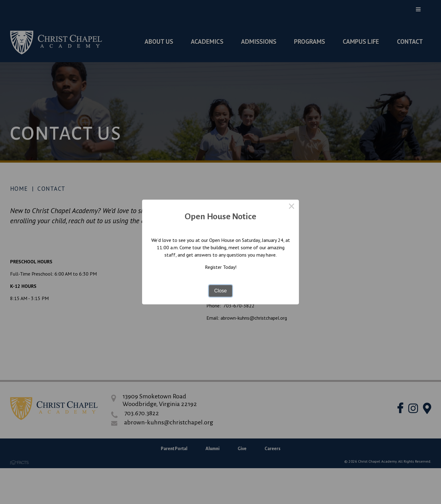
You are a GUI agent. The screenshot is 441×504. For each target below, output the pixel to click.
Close (221, 291)
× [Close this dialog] (292, 207)
